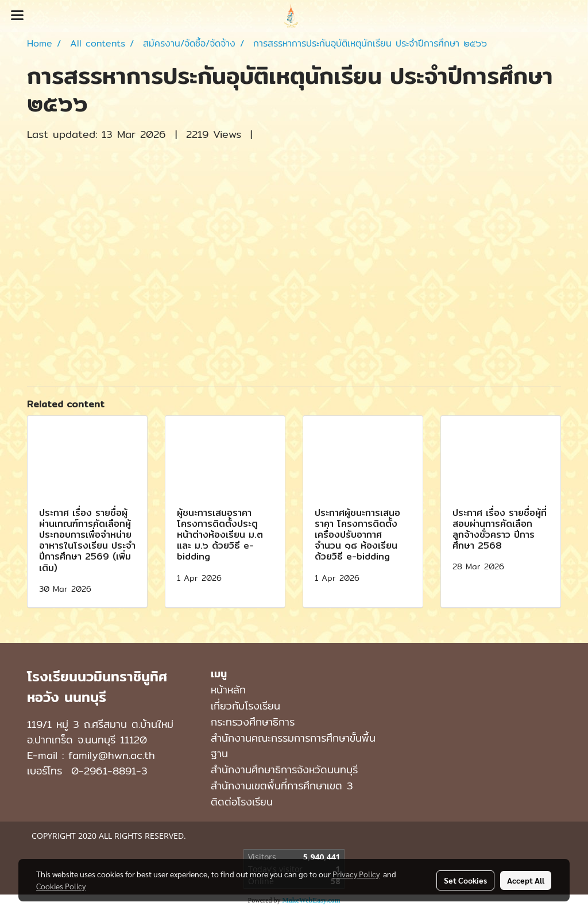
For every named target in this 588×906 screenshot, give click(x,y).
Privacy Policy (356, 874)
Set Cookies (465, 880)
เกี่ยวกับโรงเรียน (245, 706)
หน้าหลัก (228, 690)
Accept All (526, 880)
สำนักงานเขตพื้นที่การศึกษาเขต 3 (282, 786)
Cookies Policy (61, 886)
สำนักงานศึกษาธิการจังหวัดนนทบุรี (284, 770)
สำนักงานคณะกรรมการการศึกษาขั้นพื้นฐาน (293, 746)
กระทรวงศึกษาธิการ (253, 722)
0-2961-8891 (104, 771)
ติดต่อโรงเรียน (242, 802)
